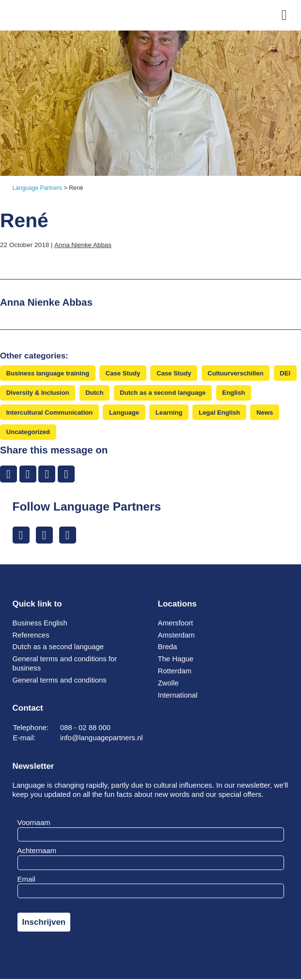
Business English (40, 624)
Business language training (48, 374)
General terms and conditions (60, 681)
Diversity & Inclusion (65, 393)
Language (125, 413)
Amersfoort (176, 624)
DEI (12, 393)
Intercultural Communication (50, 413)
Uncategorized (28, 433)
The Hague (176, 660)
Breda (168, 647)
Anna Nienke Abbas (83, 245)
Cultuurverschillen (237, 374)
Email (26, 880)
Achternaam (37, 851)
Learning (170, 413)
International (178, 696)
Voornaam (34, 823)
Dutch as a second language (191, 393)
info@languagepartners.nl (101, 739)
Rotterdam (175, 672)
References (31, 636)
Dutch (122, 393)
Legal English (221, 413)
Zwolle (169, 684)
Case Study (124, 374)
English (263, 393)
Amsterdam (177, 636)
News (267, 413)
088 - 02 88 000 (84, 728)
